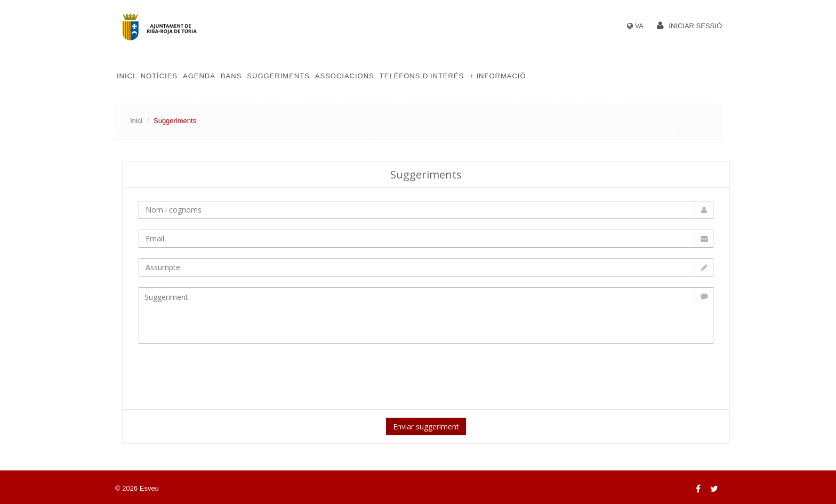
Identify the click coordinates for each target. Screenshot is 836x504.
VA (639, 26)
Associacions (345, 76)
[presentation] (318, 375)
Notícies (159, 76)
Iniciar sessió (695, 26)
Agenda (199, 76)
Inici (126, 76)
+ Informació (497, 76)
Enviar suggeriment (426, 426)
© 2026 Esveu (137, 488)
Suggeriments (278, 76)
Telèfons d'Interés (422, 76)
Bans (231, 76)
